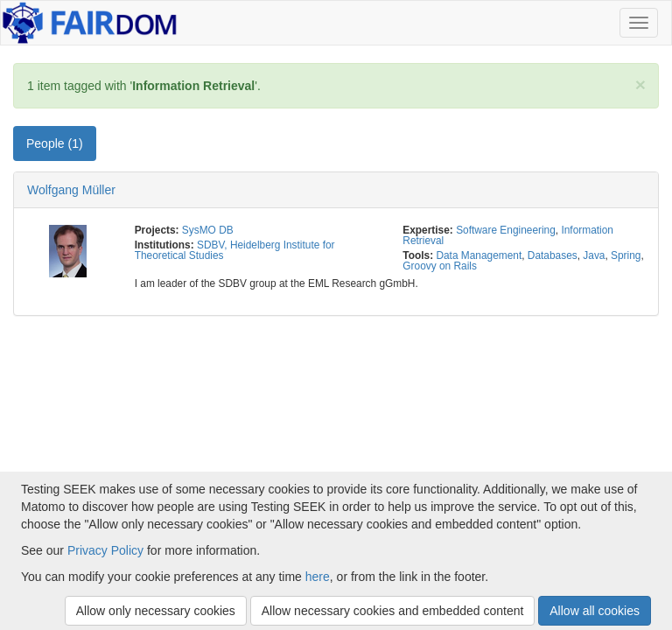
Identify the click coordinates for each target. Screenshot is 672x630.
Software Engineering (506, 230)
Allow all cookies (595, 611)
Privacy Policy (105, 550)
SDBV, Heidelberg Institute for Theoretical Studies (235, 250)
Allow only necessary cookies (156, 611)
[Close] (640, 84)
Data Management (479, 255)
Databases (553, 255)
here (318, 577)
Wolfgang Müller (71, 190)
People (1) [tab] (55, 143)
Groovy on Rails (440, 266)
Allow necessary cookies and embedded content (393, 611)
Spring (626, 255)
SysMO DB (208, 230)
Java (594, 255)
